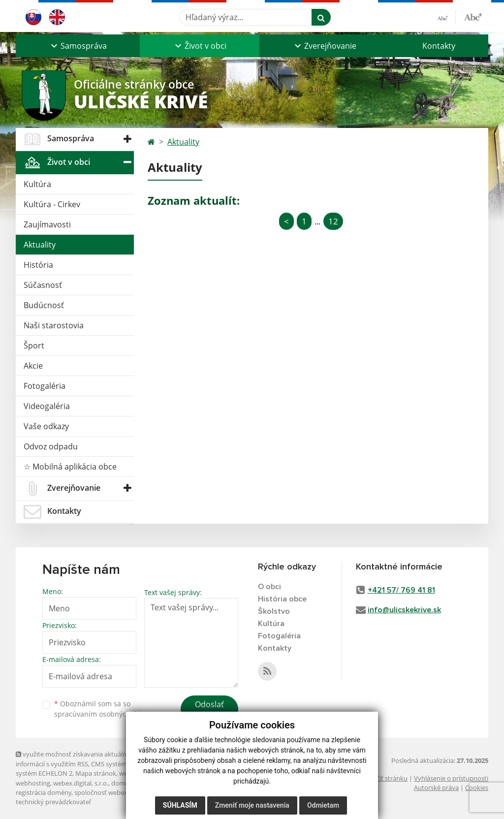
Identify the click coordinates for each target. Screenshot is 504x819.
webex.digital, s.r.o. (81, 783)
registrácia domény (44, 792)
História (38, 265)
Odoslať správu (209, 710)
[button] (78, 46)
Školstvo (274, 611)
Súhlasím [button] (180, 805)
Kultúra (37, 184)
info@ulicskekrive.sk (404, 610)
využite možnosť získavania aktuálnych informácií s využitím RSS (76, 759)
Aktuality (40, 245)
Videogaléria (47, 406)
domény (123, 783)
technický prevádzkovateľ (53, 802)
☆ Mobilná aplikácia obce (70, 467)
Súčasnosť (43, 285)
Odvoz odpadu (51, 446)
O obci (269, 587)
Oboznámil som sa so (104, 709)
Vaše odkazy (46, 426)
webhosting (33, 783)
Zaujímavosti (47, 224)
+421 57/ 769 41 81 (401, 590)
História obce (282, 599)
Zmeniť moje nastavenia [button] (252, 805)
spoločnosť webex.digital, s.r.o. (119, 792)
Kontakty (439, 46)
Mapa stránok (96, 773)
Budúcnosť (44, 305)
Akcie (33, 366)
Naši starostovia (54, 325)
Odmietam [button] (323, 805)
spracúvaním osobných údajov (104, 714)
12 (333, 221)
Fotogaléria (45, 386)
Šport (34, 346)
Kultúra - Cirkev (52, 204)
